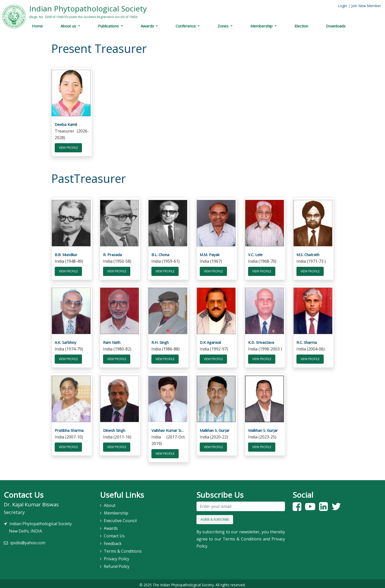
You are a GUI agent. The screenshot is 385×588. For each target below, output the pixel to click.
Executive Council (120, 518)
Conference (186, 26)
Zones (224, 26)
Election (301, 26)
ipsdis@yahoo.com (28, 540)
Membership (262, 26)
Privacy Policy (117, 556)
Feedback (113, 541)
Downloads (336, 26)
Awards (148, 26)
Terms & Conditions (123, 549)
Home (37, 26)
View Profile (68, 147)
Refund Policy (117, 564)
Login (343, 6)
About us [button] (69, 26)
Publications (109, 26)
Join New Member (366, 6)
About (110, 503)
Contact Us (114, 533)
